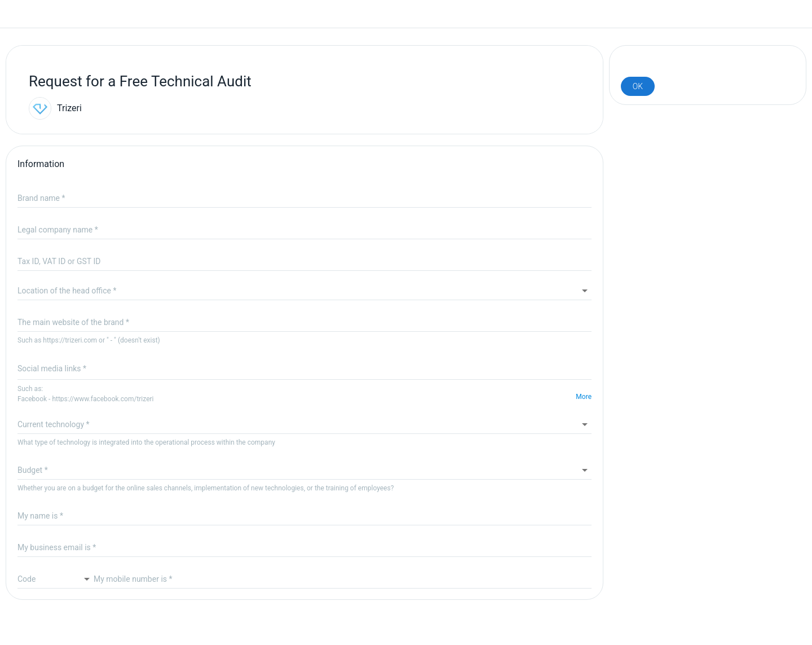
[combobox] (304, 291)
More (584, 397)
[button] (304, 424)
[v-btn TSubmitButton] (638, 86)
